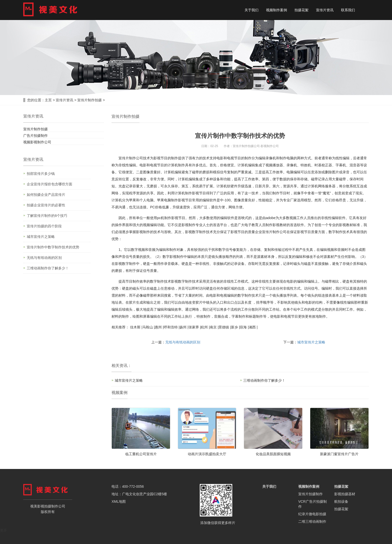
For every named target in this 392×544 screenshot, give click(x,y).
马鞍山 (148, 327)
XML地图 (119, 501)
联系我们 (348, 10)
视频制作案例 (276, 10)
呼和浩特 (171, 327)
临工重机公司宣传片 (141, 454)
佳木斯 (135, 327)
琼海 (243, 327)
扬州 (183, 327)
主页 (48, 100)
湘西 (252, 327)
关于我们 (251, 10)
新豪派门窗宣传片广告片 (339, 454)
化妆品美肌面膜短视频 (273, 454)
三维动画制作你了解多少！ (264, 380)
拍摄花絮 (301, 10)
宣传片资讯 (325, 10)
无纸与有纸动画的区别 (183, 342)
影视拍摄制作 (48, 506)
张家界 (194, 327)
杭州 (204, 327)
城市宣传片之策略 (311, 342)
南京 (213, 327)
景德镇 (224, 327)
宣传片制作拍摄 (89, 100)
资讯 (123, 366)
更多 (3, 530)
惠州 (158, 327)
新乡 (234, 327)
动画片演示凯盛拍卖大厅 (207, 454)
